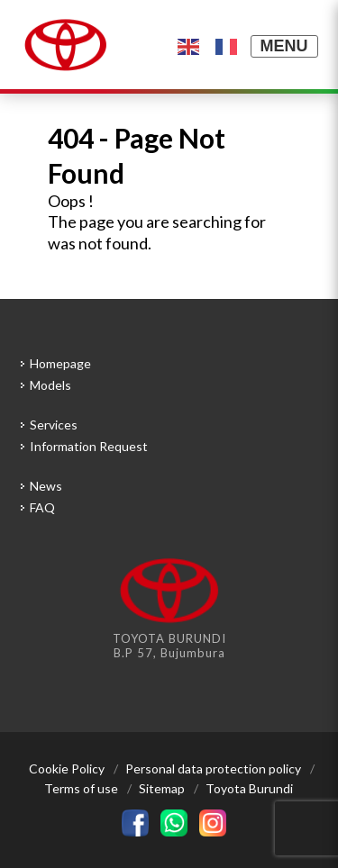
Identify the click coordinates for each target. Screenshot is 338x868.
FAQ (42, 507)
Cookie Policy (67, 769)
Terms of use (81, 788)
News (46, 486)
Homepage (60, 363)
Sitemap (162, 788)
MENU (284, 46)
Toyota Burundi (249, 788)
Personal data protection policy (213, 769)
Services (54, 425)
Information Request (89, 446)
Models (50, 385)
